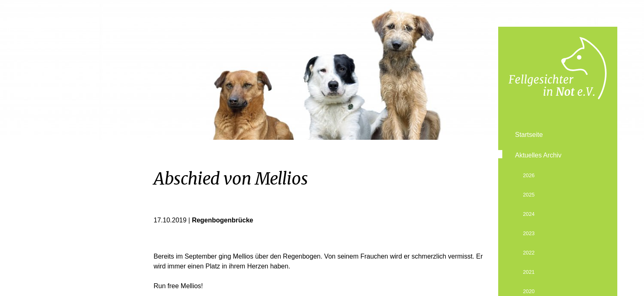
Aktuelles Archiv (538, 155)
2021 (529, 272)
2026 (529, 175)
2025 (529, 195)
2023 (529, 233)
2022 (529, 253)
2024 (529, 214)
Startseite (529, 135)
